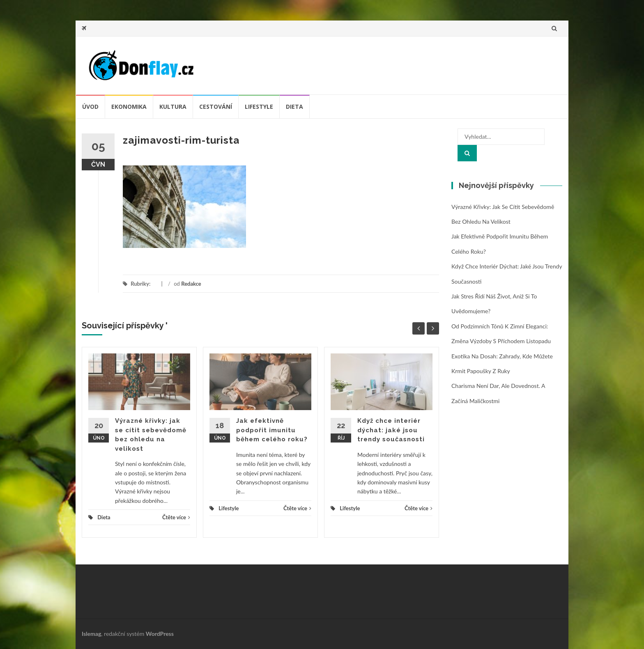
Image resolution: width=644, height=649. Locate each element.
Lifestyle (259, 107)
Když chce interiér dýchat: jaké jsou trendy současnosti (391, 430)
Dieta (294, 107)
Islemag (91, 634)
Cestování (216, 107)
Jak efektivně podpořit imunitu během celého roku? (272, 430)
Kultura (173, 107)
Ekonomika (129, 107)
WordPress (160, 634)
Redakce (191, 284)
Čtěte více (176, 517)
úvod (90, 107)
